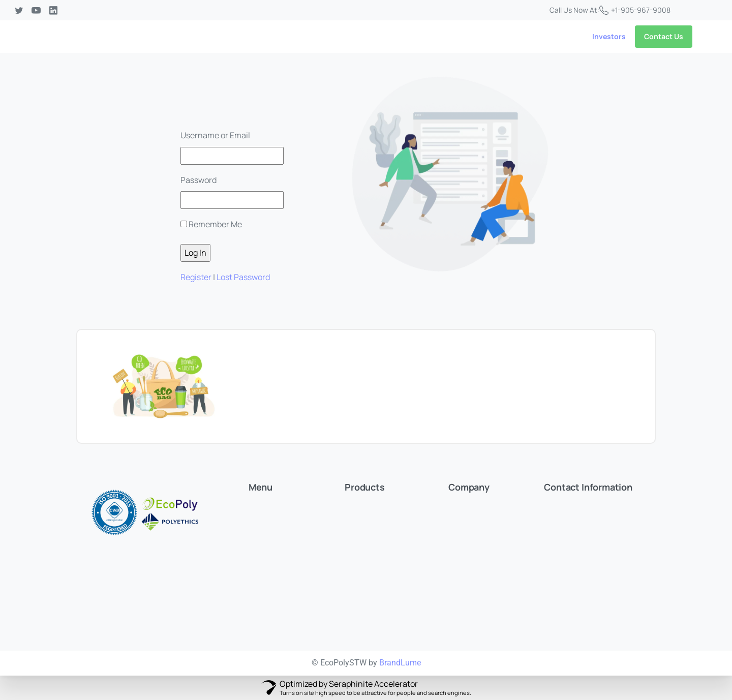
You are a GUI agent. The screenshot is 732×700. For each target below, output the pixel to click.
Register (196, 277)
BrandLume (400, 663)
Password (199, 180)
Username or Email (215, 135)
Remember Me (215, 224)
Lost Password (243, 277)
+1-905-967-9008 (635, 10)
